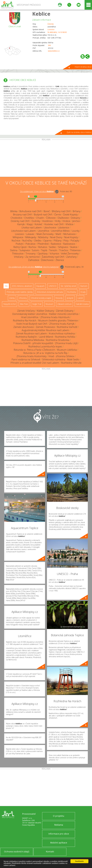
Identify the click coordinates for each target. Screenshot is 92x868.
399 (49, 45)
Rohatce (43, 247)
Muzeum (49, 304)
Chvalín (40, 218)
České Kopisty (70, 215)
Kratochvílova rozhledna (62, 333)
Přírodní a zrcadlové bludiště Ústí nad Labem (35, 363)
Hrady (83, 292)
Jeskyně (70, 298)
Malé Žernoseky (45, 234)
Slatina (14, 250)
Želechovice (47, 260)
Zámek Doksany (65, 311)
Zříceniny (23, 298)
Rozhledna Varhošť (67, 327)
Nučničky (27, 241)
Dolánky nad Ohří (20, 221)
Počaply (75, 241)
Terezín (53, 250)
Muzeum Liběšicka (67, 350)
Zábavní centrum (65, 304)
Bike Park (24, 304)
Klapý (30, 224)
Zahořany (71, 257)
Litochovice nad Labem (24, 231)
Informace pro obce (59, 834)
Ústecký (50, 24)
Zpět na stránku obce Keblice (79, 132)
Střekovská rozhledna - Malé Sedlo (61, 359)
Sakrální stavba (82, 304)
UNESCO (53, 286)
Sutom (35, 250)
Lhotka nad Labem (32, 228)
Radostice (56, 244)
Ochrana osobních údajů (17, 852)
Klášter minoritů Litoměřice (64, 314)
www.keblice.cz (54, 51)
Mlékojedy (31, 237)
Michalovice (69, 234)
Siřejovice (63, 247)
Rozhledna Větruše (71, 363)
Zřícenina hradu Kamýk (62, 324)
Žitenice (60, 260)
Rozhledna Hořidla (65, 337)
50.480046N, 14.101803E (57, 32)
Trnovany (30, 254)
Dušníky (36, 221)
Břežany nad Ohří (61, 211)
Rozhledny (72, 292)
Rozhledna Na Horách (25, 320)
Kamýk (21, 224)
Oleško (38, 241)
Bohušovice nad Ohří (30, 211)
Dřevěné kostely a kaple (41, 298)
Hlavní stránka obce (83, 67)
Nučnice (16, 241)
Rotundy (59, 298)
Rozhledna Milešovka (33, 340)
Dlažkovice (63, 218)
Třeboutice (18, 254)
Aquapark (40, 286)
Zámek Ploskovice (45, 327)
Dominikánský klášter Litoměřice (30, 314)
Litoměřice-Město (60, 231)
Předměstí (43, 244)
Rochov (32, 247)
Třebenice (75, 250)
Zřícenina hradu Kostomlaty (32, 356)
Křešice (69, 224)
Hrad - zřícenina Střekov (61, 356)
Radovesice (69, 244)
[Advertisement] (46, 159)
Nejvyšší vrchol (10, 304)
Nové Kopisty (71, 237)
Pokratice (30, 244)
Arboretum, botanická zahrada (50, 292)
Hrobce (66, 221)
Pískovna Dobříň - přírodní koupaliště (33, 343)
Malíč (58, 234)
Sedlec (53, 247)
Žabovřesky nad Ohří (53, 257)
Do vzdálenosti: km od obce (37, 191)
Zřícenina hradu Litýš (66, 343)
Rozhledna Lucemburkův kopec (45, 346)
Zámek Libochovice (24, 327)
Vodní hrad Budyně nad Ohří (32, 324)
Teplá (44, 250)
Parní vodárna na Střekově (26, 359)
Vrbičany (19, 257)
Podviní (20, 244)
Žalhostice (34, 260)
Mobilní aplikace (59, 843)
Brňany (77, 211)
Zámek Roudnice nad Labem (31, 333)
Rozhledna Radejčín (26, 337)
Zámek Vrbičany (26, 311)
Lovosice (51, 29)
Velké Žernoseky (70, 254)
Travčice (64, 250)
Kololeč (39, 224)
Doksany (75, 218)
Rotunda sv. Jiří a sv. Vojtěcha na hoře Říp (45, 353)
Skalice (74, 247)
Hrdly (58, 221)
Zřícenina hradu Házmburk (55, 317)
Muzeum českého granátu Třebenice (58, 320)
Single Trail (37, 304)
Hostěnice (47, 221)
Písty (66, 241)
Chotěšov (29, 218)
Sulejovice (25, 250)
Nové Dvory (56, 237)
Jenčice (76, 221)
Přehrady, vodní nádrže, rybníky (20, 292)
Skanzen (84, 286)
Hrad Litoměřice (30, 317)
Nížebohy (43, 237)
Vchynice (54, 254)
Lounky (76, 231)
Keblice (41, 14)
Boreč (47, 211)
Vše (6, 286)
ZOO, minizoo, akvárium (22, 286)
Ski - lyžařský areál (68, 286)
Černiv (58, 215)
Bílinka (14, 211)
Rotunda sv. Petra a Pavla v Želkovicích (34, 350)
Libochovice (50, 228)
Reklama (59, 825)
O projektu (59, 816)
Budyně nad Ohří (43, 215)
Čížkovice (51, 218)
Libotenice (64, 228)
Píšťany (58, 241)
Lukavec (30, 234)
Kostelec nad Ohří (54, 224)
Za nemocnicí (33, 257)
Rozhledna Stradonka (58, 340)
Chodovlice (16, 218)
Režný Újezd (20, 247)
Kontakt (50, 852)
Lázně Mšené (46, 337)
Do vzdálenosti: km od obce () (34, 267)
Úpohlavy (43, 254)
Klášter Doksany (45, 311)
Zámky (12, 298)
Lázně (80, 298)
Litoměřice (43, 231)
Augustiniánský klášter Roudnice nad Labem (45, 330)
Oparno (47, 241)
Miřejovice (18, 237)
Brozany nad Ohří (22, 215)
